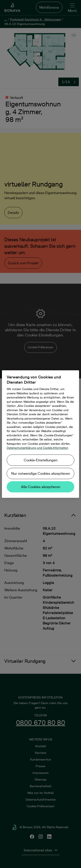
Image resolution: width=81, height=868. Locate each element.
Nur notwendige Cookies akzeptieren (41, 473)
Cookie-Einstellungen (41, 460)
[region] (40, 434)
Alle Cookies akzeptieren (41, 487)
